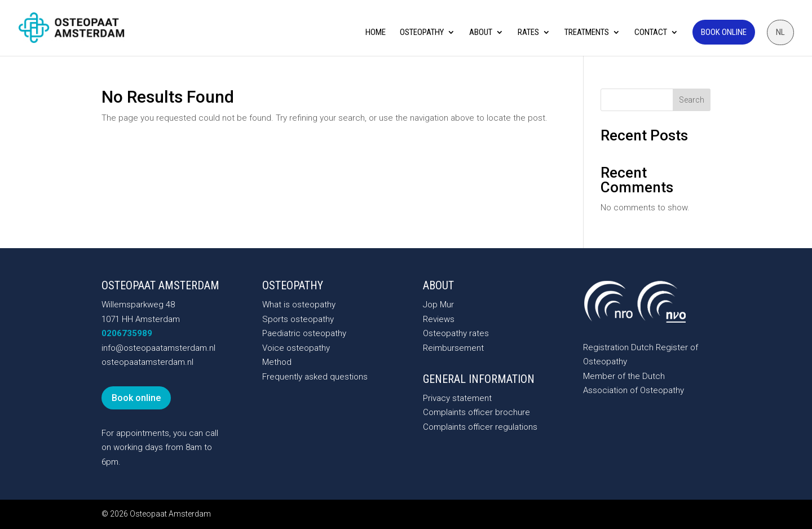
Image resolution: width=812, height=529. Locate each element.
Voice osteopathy (296, 348)
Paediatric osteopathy (304, 333)
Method (277, 362)
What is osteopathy (299, 305)
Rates (528, 33)
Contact (651, 33)
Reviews (439, 319)
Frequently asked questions (315, 377)
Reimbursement (453, 348)
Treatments (587, 33)
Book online (724, 32)
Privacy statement (457, 398)
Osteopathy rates (456, 333)
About (481, 33)
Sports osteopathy (298, 319)
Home (376, 33)
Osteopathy (422, 33)
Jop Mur (438, 305)
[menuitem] (780, 32)
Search (692, 100)
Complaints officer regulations (480, 427)
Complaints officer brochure (476, 412)
